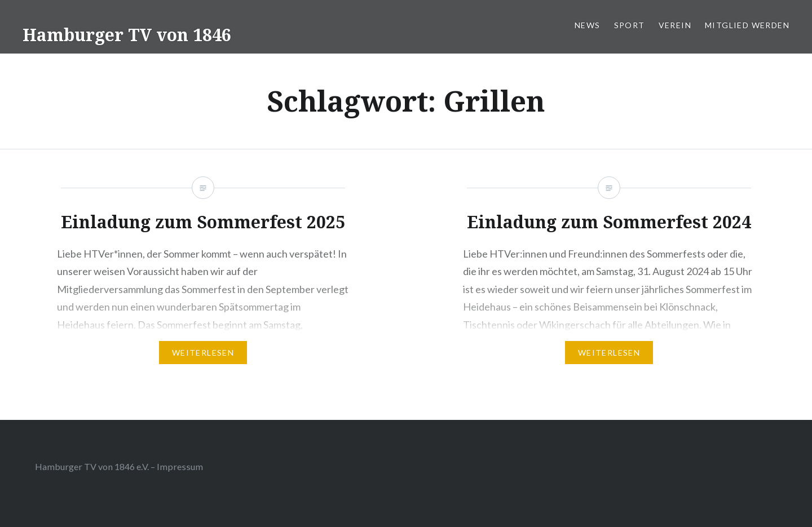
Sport (630, 25)
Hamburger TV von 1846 (127, 35)
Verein (675, 25)
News (588, 25)
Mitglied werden (747, 25)
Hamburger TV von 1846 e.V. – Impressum (119, 466)
